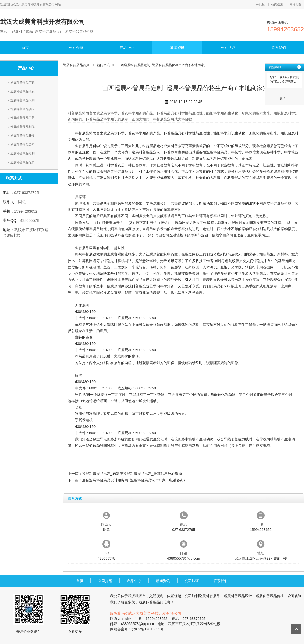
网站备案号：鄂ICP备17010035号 (137, 629)
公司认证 (228, 48)
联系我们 (279, 48)
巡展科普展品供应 (23, 109)
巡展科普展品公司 (23, 145)
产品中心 (127, 48)
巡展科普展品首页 (76, 65)
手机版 (260, 4)
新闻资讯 (177, 48)
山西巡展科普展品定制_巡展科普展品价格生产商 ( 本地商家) (161, 65)
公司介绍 (76, 48)
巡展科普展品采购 (23, 100)
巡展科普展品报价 (23, 162)
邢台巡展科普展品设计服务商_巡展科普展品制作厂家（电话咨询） (135, 480)
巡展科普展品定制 (23, 153)
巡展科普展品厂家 (23, 83)
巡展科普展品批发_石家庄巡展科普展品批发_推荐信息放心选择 (132, 474)
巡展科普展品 (217, 152)
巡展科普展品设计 (121, 171)
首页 (25, 48)
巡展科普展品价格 (277, 203)
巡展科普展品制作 (23, 127)
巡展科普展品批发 (23, 91)
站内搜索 (277, 4)
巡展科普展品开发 (23, 136)
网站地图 (295, 4)
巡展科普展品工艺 (23, 118)
